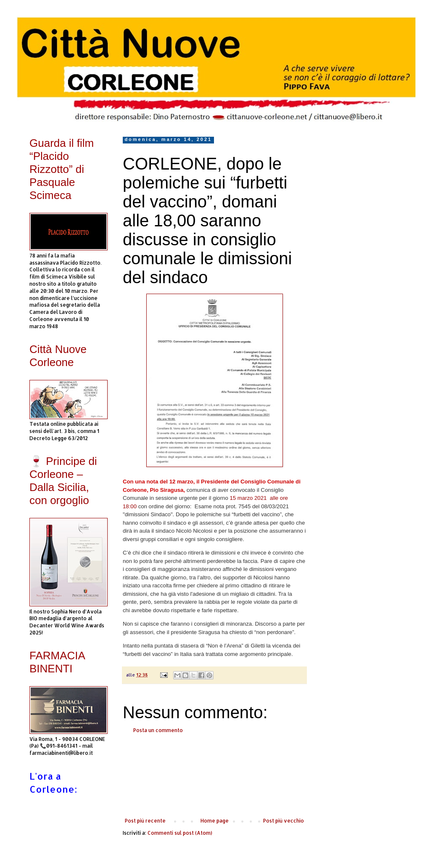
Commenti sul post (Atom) (180, 833)
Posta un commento (158, 730)
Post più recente (145, 821)
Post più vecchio (284, 821)
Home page (215, 821)
